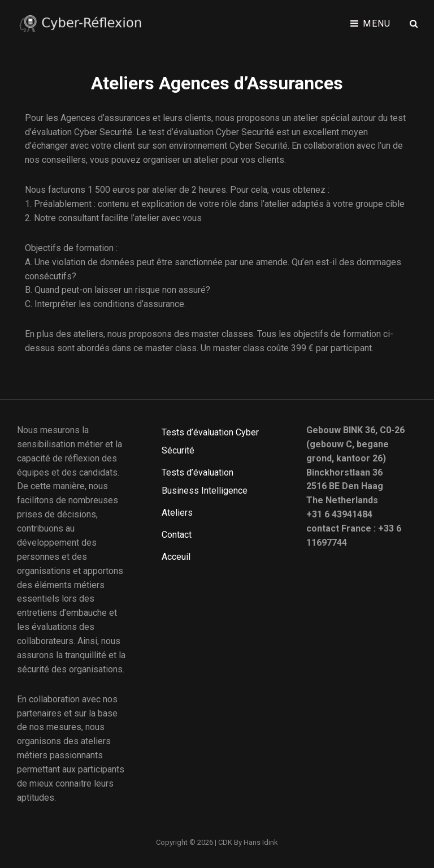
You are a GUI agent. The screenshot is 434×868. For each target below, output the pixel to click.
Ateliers (177, 513)
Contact (177, 535)
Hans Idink (261, 842)
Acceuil (176, 557)
